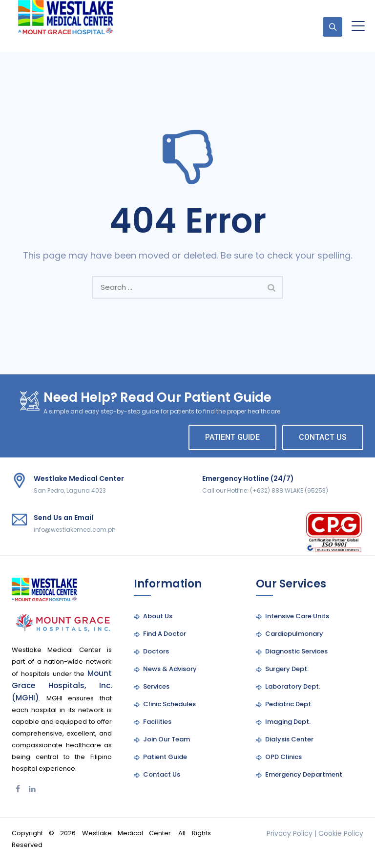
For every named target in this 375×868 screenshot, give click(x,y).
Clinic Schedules (169, 704)
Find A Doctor (165, 634)
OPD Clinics (283, 757)
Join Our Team (167, 739)
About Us (158, 616)
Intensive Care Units (297, 616)
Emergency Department (304, 774)
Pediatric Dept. (289, 704)
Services (156, 686)
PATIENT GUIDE (232, 437)
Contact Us (162, 774)
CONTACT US (323, 437)
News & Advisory (170, 669)
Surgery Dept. (287, 669)
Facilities (157, 722)
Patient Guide (165, 757)
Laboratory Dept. (293, 686)
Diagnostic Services (296, 651)
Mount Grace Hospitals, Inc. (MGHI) (62, 685)
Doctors (156, 651)
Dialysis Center (289, 739)
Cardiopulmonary (294, 634)
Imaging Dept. (288, 722)
